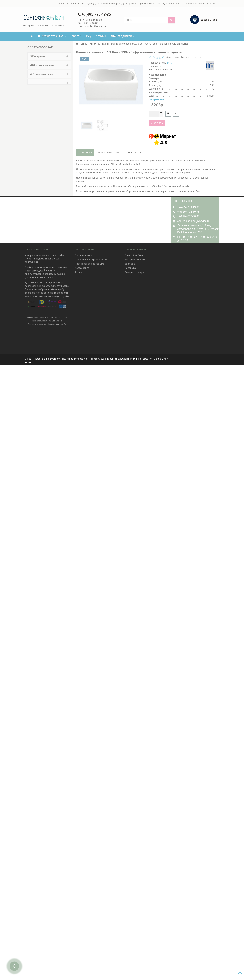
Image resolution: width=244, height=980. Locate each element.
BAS (169, 63)
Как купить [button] (49, 56)
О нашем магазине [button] (49, 74)
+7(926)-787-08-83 (188, 216)
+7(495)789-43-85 (94, 14)
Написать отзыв (191, 58)
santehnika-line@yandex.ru (193, 221)
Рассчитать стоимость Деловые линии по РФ (47, 322)
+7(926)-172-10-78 (188, 212)
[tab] (49, 56)
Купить (157, 123)
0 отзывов (172, 58)
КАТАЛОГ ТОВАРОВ (52, 36)
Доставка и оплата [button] (49, 65)
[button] (49, 82)
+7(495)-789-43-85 (188, 207)
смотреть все (156, 99)
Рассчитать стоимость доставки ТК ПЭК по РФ (47, 315)
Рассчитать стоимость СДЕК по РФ (47, 319)
